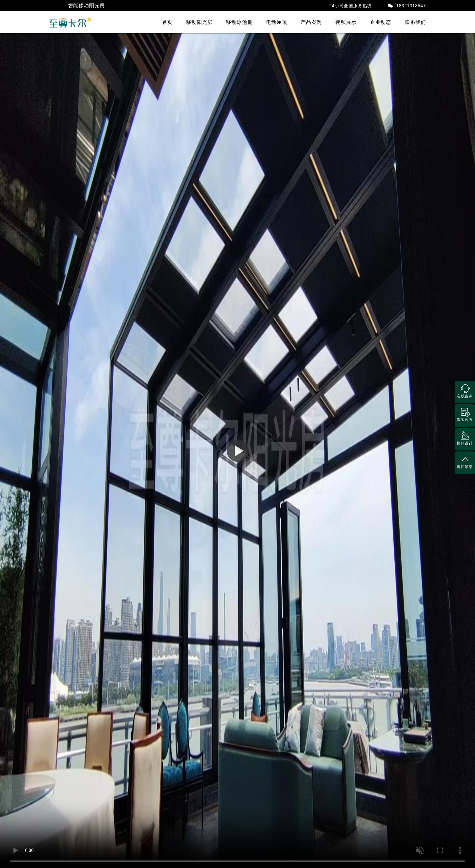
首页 (168, 22)
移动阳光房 (199, 22)
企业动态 (381, 22)
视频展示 (346, 22)
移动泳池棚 (239, 22)
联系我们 (415, 22)
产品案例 (311, 22)
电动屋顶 (277, 22)
